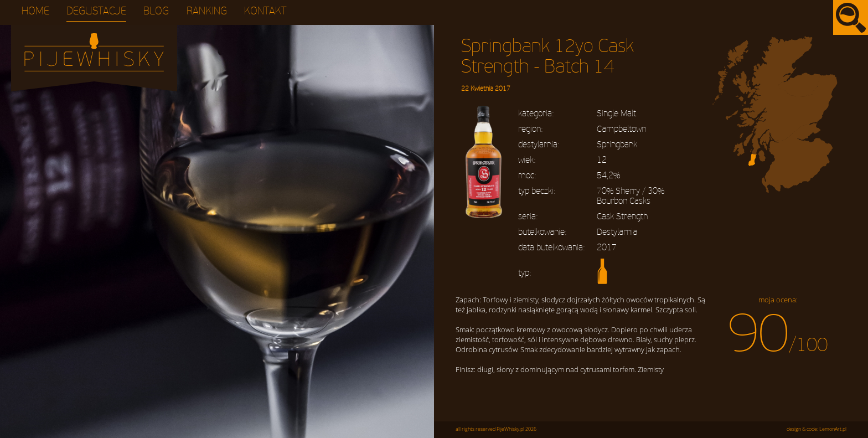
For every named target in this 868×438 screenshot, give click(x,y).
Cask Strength (622, 217)
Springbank (617, 145)
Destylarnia (617, 232)
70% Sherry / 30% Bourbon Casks (631, 196)
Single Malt (616, 114)
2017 (607, 248)
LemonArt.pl (833, 429)
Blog (156, 11)
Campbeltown (621, 129)
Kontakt (265, 11)
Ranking (207, 11)
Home (35, 11)
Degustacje (96, 11)
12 (602, 160)
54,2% (608, 176)
